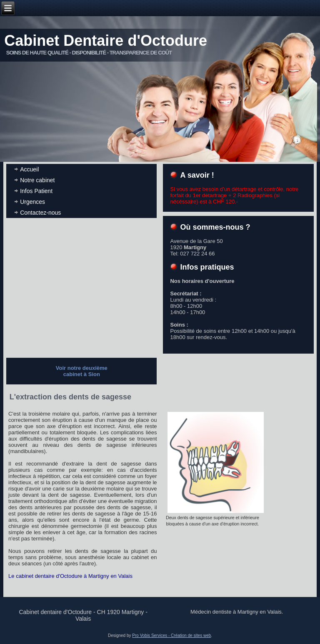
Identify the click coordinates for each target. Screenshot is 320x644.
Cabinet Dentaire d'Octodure (106, 41)
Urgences (32, 202)
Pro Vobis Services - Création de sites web (171, 635)
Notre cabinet (37, 180)
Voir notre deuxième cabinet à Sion (82, 371)
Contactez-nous (40, 213)
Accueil (29, 169)
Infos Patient (36, 191)
